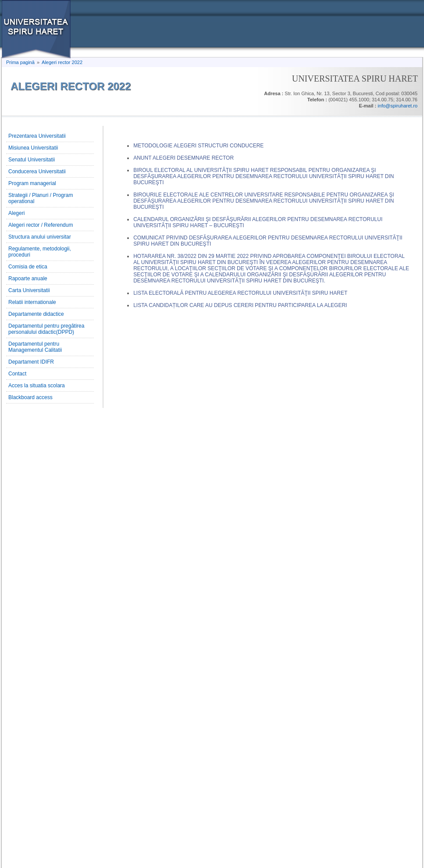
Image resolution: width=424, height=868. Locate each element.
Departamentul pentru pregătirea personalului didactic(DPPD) (46, 329)
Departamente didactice (36, 314)
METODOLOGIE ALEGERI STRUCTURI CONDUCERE (198, 146)
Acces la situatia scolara (37, 386)
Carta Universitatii (29, 290)
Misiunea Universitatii (33, 148)
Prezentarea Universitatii (37, 136)
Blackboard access (30, 397)
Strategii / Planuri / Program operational (41, 198)
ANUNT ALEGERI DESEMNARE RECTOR (183, 158)
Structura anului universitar (40, 237)
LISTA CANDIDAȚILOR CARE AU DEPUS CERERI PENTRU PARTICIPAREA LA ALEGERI (240, 305)
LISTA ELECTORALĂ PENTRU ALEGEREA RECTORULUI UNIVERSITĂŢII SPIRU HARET (240, 293)
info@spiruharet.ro (397, 106)
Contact (17, 374)
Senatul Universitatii (32, 160)
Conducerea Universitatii (37, 171)
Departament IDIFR (31, 362)
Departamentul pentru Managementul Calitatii (35, 347)
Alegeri (16, 213)
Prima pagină (20, 62)
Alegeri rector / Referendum (41, 225)
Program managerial (32, 183)
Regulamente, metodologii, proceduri (40, 252)
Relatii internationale (32, 302)
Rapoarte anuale (28, 279)
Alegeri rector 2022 (62, 62)
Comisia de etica (28, 267)
